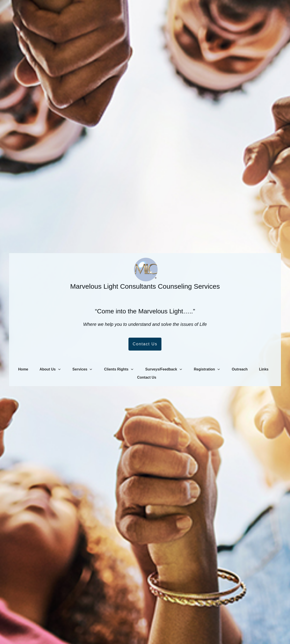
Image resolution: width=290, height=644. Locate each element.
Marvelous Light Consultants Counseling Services (145, 286)
